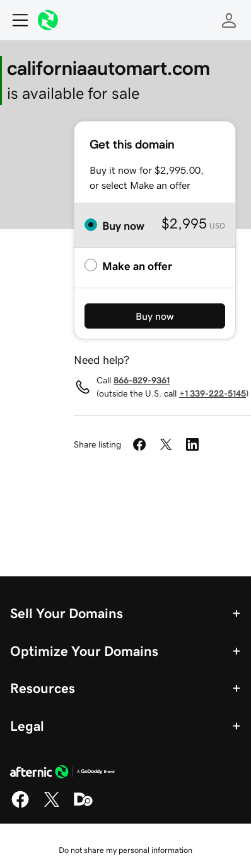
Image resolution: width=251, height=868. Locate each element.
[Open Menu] (15, 20)
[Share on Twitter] (166, 444)
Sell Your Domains (67, 613)
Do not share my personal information (125, 850)
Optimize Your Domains (84, 651)
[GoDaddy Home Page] (62, 774)
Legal (27, 726)
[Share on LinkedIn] (192, 444)
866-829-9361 (142, 380)
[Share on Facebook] (139, 444)
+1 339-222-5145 (213, 393)
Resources (43, 688)
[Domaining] (83, 806)
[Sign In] (229, 20)
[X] (52, 806)
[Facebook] (20, 806)
